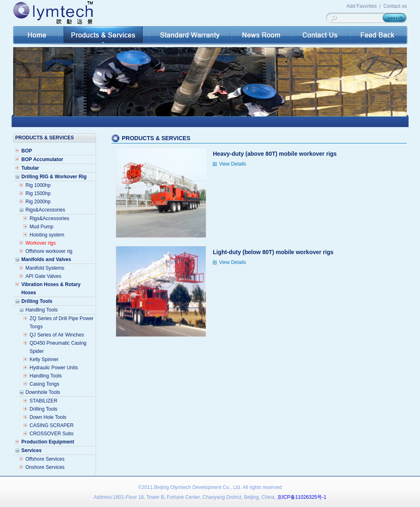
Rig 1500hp (38, 193)
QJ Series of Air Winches (57, 335)
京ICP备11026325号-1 (302, 497)
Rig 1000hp (38, 185)
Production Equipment (48, 442)
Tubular (30, 168)
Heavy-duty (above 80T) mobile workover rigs (275, 154)
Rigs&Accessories (49, 218)
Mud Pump (41, 227)
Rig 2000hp (38, 202)
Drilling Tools (43, 409)
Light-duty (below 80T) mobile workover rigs (273, 252)
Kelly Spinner (44, 359)
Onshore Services (45, 467)
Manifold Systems (45, 268)
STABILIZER (43, 401)
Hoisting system (47, 235)
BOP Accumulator (42, 159)
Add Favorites (362, 6)
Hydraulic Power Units (54, 368)
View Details (233, 164)
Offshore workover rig (49, 251)
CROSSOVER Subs (51, 434)
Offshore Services (45, 459)
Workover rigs (41, 243)
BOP (27, 151)
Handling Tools (46, 376)
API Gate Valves (43, 276)
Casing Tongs (45, 384)
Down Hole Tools (48, 417)
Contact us (395, 6)
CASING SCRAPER (51, 425)
